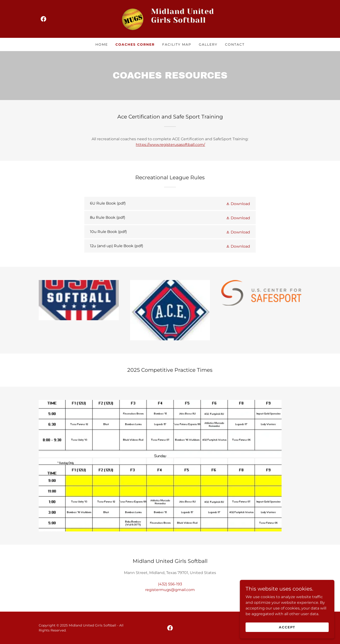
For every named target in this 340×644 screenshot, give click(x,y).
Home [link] (102, 44)
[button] (238, 203)
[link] (43, 19)
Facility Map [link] (177, 44)
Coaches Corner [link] (135, 44)
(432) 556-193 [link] (170, 584)
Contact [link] (235, 44)
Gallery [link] (208, 44)
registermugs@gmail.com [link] (170, 590)
